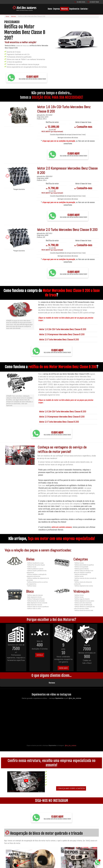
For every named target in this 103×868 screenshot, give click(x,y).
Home (50, 9)
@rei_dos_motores (71, 735)
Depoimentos (74, 9)
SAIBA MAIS (63, 668)
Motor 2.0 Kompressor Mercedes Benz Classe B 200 (62, 334)
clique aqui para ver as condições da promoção (59, 141)
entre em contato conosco (62, 527)
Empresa (56, 9)
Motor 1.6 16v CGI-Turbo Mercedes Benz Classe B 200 (63, 329)
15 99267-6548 (94, 2)
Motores (64, 9)
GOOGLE (40, 655)
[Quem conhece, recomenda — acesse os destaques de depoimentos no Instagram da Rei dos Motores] (51, 712)
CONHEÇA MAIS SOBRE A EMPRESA (71, 778)
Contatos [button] (84, 9)
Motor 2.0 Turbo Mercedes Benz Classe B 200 (59, 340)
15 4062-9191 (81, 2)
